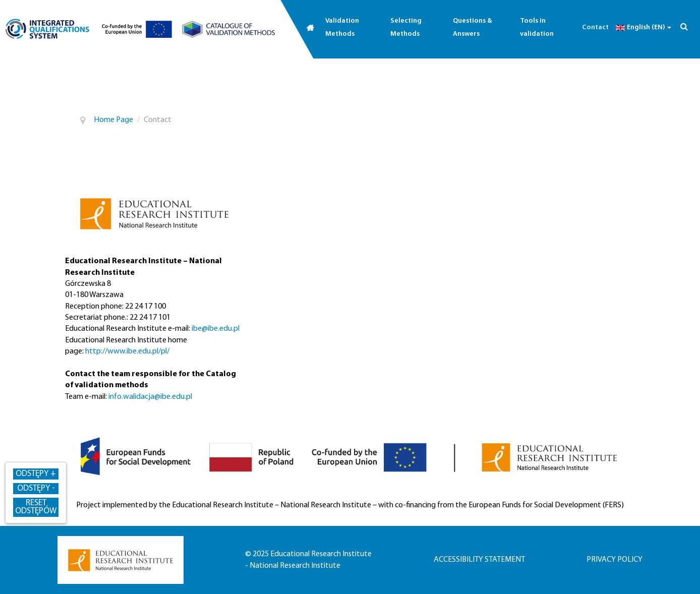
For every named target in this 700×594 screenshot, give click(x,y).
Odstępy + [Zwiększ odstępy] (36, 474)
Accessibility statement (479, 560)
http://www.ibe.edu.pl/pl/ (127, 351)
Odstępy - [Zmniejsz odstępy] (36, 488)
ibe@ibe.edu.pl (216, 329)
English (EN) (642, 27)
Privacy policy (615, 560)
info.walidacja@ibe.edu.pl (150, 397)
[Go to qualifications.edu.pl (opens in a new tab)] (47, 29)
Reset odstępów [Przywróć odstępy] (36, 507)
